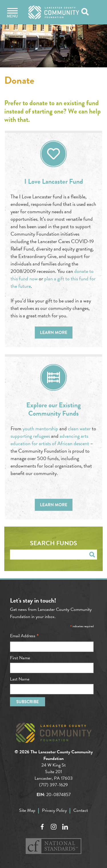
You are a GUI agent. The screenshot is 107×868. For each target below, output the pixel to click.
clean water (79, 428)
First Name (20, 658)
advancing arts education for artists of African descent (50, 440)
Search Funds (53, 543)
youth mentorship (40, 428)
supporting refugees (30, 436)
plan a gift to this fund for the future (53, 282)
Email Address (24, 636)
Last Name (20, 679)
